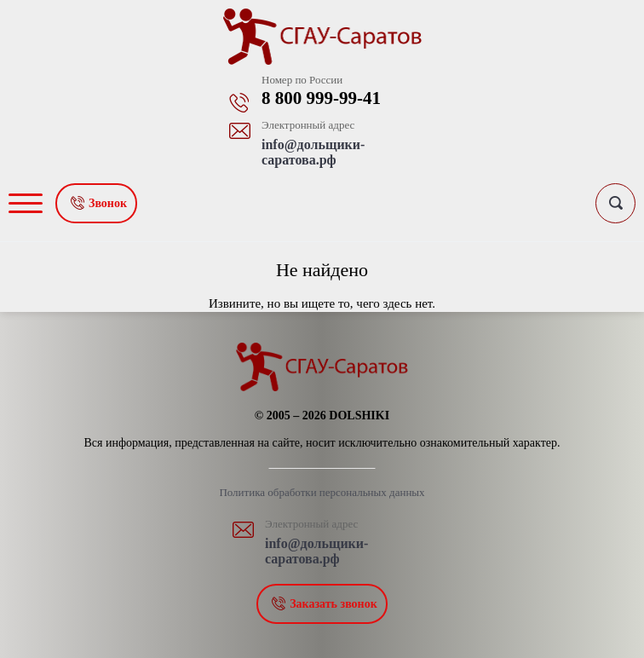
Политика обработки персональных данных (322, 492)
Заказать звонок (333, 604)
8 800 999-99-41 (321, 98)
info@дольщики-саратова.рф (313, 152)
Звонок (108, 203)
